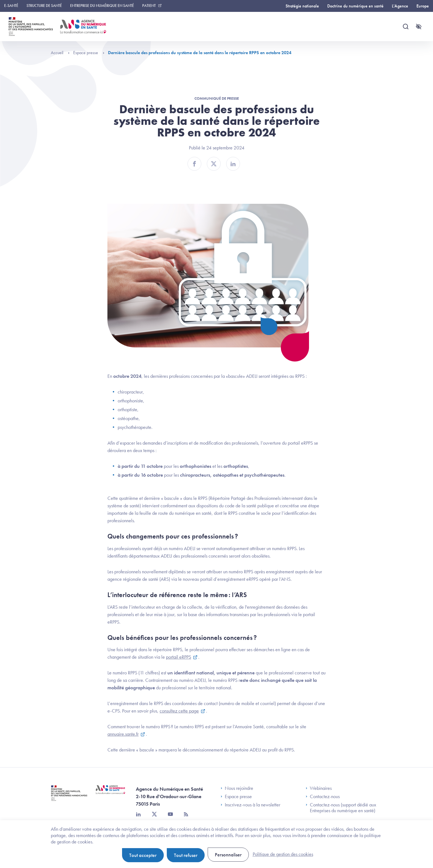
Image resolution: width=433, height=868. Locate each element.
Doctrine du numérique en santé (355, 6)
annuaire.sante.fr (123, 734)
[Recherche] (406, 27)
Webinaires (319, 788)
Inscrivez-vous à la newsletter (250, 805)
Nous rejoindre (237, 788)
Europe (423, 6)
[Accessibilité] (419, 27)
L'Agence (400, 6)
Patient (149, 6)
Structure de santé (44, 6)
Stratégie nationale (302, 6)
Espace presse (89, 53)
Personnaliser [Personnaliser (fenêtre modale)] (228, 855)
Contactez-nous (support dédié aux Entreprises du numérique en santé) (341, 808)
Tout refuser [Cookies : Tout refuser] (186, 855)
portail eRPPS (179, 657)
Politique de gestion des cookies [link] (283, 854)
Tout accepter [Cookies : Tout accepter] (143, 855)
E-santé (11, 6)
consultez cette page (179, 711)
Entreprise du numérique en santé (102, 6)
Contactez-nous (323, 796)
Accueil (60, 53)
